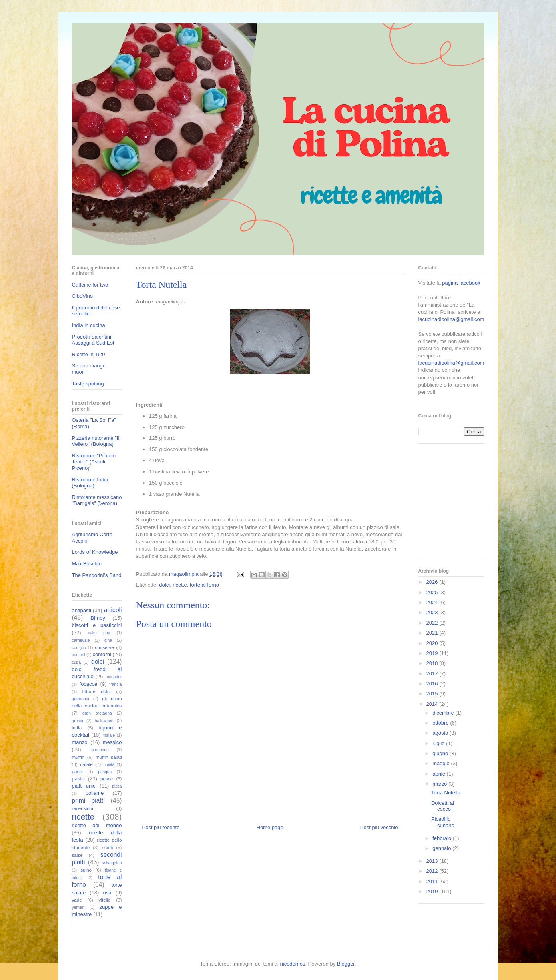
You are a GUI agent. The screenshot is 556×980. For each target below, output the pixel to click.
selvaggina (112, 863)
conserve (104, 647)
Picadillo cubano (443, 822)
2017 (433, 674)
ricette (180, 585)
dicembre (444, 713)
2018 (433, 663)
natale (86, 764)
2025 (433, 592)
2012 (433, 871)
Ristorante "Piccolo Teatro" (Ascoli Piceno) (94, 462)
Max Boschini (87, 564)
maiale (109, 735)
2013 (433, 861)
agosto (441, 733)
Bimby (98, 618)
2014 (433, 704)
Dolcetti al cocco (443, 806)
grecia (78, 721)
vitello (105, 900)
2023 (433, 612)
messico (112, 742)
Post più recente (161, 827)
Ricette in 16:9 (89, 354)
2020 (433, 643)
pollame (95, 793)
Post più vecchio (379, 827)
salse (77, 855)
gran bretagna (97, 713)
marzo (440, 784)
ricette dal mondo (97, 825)
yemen (78, 907)
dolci (164, 585)
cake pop (99, 633)
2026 (433, 582)
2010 (433, 891)
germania (81, 699)
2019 (433, 653)
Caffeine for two (90, 285)
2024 (433, 602)
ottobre (441, 723)
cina (108, 640)
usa (107, 893)
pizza (117, 786)
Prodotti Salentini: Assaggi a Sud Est (93, 340)
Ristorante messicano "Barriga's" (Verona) (97, 500)
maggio (442, 763)
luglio (439, 743)
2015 (433, 694)
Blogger (346, 964)
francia (115, 684)
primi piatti (88, 801)
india (77, 728)
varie (77, 900)
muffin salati (109, 757)
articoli (113, 610)
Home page (270, 827)
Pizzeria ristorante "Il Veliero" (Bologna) (96, 441)
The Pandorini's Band (97, 575)
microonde (99, 750)
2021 (433, 633)
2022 (433, 623)
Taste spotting (88, 384)
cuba (77, 662)
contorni (102, 654)
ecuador (114, 677)
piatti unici (84, 786)
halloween (104, 721)
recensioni (83, 808)
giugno (441, 753)
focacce (89, 684)
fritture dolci (97, 691)
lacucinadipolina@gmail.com (451, 319)
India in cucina (89, 325)
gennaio (442, 848)
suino (86, 870)
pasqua (105, 772)
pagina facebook (461, 283)
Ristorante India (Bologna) (90, 483)
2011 (433, 881)
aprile (439, 774)
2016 (433, 684)
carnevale (81, 640)
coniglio (79, 648)
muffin (78, 757)
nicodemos (293, 964)
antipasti (82, 610)
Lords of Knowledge (95, 552)
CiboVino (83, 296)
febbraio (443, 838)
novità (109, 765)
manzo (80, 742)
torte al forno (204, 585)
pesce (107, 779)
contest (79, 655)
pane (77, 771)
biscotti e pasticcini (97, 625)
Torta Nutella (446, 793)
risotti (107, 847)
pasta (78, 779)
